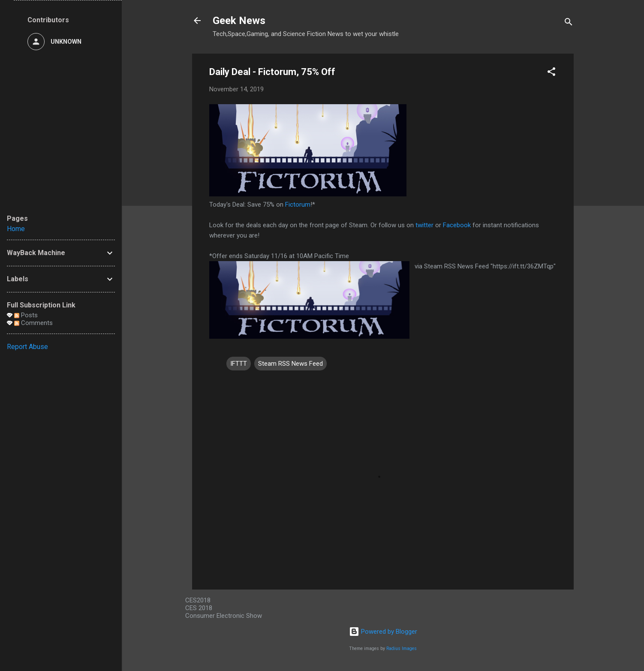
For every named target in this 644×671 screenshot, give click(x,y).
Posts (26, 315)
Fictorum (298, 205)
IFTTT (239, 364)
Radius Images (402, 648)
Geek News (239, 21)
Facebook (457, 225)
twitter (424, 225)
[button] (551, 73)
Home (16, 229)
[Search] (569, 23)
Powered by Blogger (383, 632)
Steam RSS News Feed (290, 364)
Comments (33, 323)
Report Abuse (27, 347)
